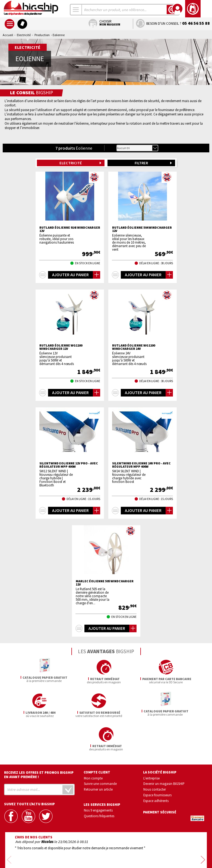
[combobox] (76, 10)
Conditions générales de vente (129, 848)
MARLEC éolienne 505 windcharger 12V (105, 583)
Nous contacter (155, 756)
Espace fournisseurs (157, 761)
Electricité (24, 35)
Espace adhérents (156, 767)
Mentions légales (74, 856)
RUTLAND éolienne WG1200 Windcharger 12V (61, 347)
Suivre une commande (100, 750)
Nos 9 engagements (98, 776)
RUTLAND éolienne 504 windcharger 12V (142, 229)
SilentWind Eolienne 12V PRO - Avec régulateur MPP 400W (69, 465)
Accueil (8, 35)
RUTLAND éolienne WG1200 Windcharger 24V (134, 347)
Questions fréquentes (99, 782)
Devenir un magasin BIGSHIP (164, 750)
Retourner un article (98, 756)
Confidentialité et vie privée (80, 848)
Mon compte (93, 744)
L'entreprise (151, 744)
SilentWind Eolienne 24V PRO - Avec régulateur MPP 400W (141, 465)
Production (42, 35)
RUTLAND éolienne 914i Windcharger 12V (70, 229)
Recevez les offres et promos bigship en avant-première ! (39, 741)
